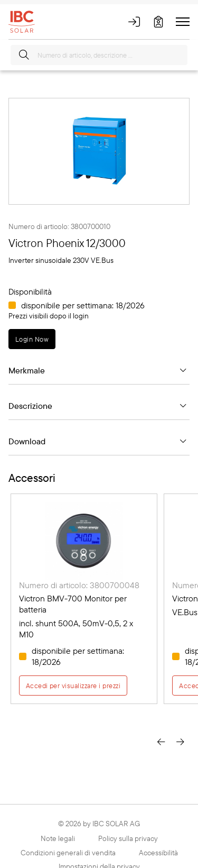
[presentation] (161, 741)
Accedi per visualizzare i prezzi (73, 686)
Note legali (58, 838)
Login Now (32, 339)
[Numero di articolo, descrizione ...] (99, 55)
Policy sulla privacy (128, 838)
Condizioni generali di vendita (68, 853)
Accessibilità (158, 853)
